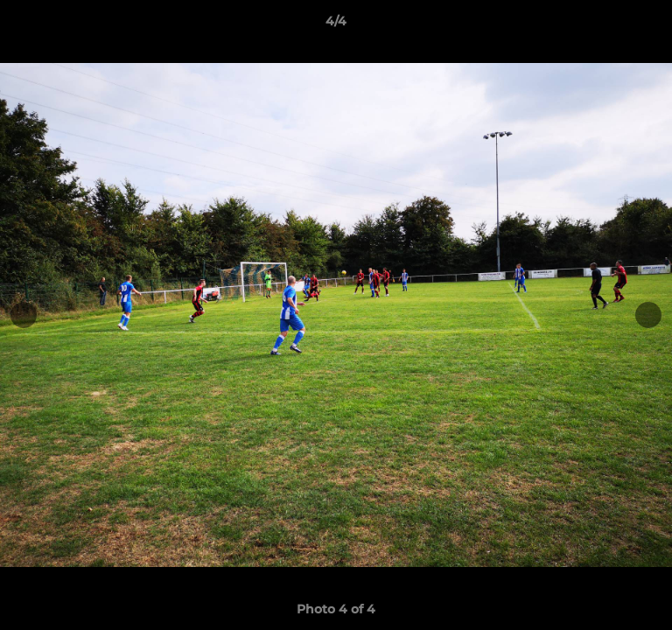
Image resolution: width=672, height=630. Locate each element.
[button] (651, 25)
